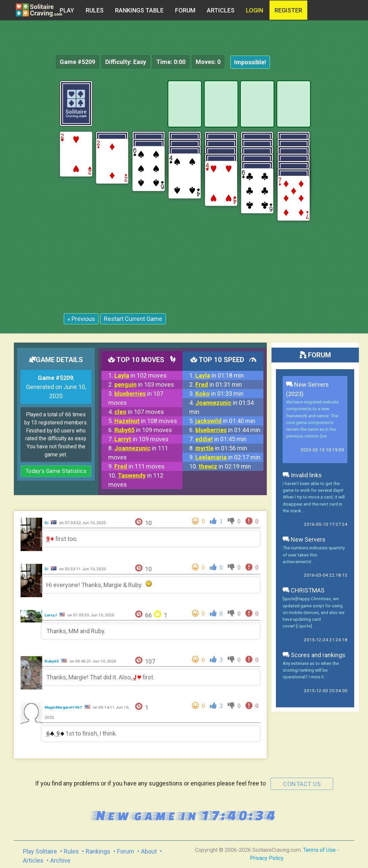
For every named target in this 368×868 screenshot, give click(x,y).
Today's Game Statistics (56, 471)
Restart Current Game (133, 319)
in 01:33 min (219, 394)
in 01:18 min (220, 375)
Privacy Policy (267, 858)
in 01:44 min (228, 430)
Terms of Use (319, 850)
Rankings (98, 851)
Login (254, 10)
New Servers (304, 539)
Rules (95, 10)
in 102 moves (140, 375)
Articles (221, 10)
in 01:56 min (221, 448)
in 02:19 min (225, 466)
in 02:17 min (228, 457)
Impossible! (250, 62)
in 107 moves (139, 412)
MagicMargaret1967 (64, 707)
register (288, 10)
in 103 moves (144, 384)
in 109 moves (143, 430)
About (149, 851)
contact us (302, 784)
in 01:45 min (221, 439)
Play (67, 10)
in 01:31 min (219, 384)
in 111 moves (139, 466)
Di (47, 523)
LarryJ (51, 615)
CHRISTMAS (304, 590)
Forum (185, 10)
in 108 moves (146, 421)
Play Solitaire (40, 851)
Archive (60, 860)
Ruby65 (52, 661)
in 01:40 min (225, 421)
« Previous (81, 319)
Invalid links (302, 475)
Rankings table (139, 10)
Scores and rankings (314, 655)
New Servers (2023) (307, 389)
